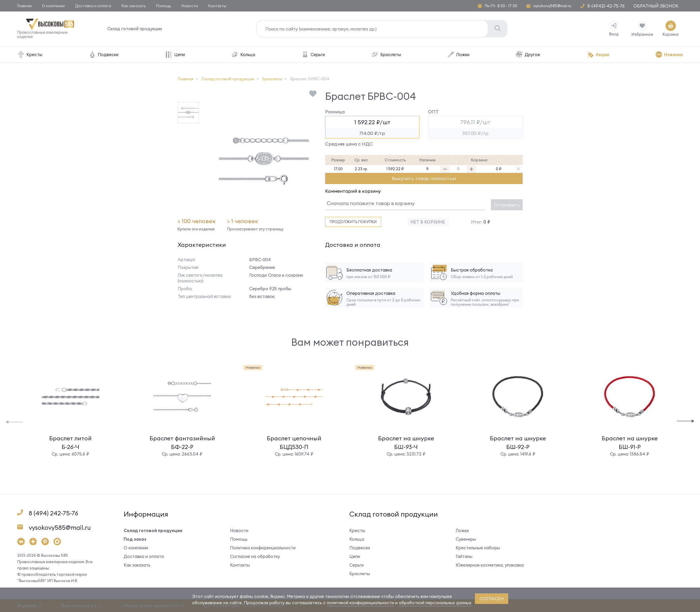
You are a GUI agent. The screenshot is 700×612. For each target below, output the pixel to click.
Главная (24, 6)
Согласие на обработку (255, 556)
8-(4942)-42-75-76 (606, 6)
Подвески (103, 54)
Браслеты (386, 54)
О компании (53, 6)
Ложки (458, 54)
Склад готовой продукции (135, 29)
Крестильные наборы (478, 548)
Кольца (243, 54)
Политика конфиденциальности (263, 548)
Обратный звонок (656, 6)
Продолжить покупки (353, 222)
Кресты (30, 54)
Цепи (175, 54)
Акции (598, 54)
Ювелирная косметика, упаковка (490, 565)
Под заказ (135, 539)
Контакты (217, 6)
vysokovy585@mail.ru (552, 6)
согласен (492, 599)
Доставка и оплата (93, 6)
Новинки (669, 54)
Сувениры (466, 539)
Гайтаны (464, 556)
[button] (14, 421)
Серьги (313, 54)
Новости (190, 6)
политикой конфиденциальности (360, 603)
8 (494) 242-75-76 (53, 513)
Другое (528, 54)
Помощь (164, 6)
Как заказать (134, 6)
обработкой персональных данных (435, 603)
